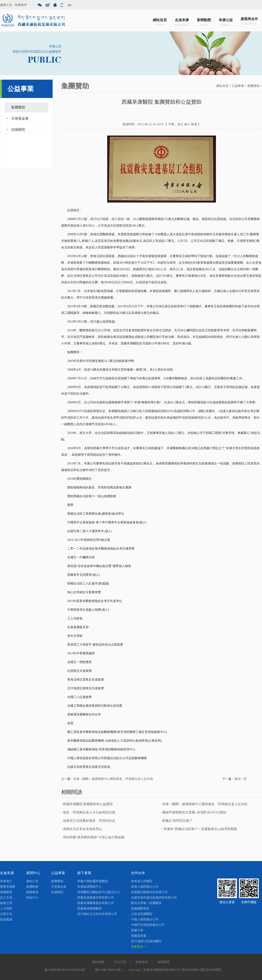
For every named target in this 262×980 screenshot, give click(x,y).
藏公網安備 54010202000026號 (65, 970)
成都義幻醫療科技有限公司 (149, 892)
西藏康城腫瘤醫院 (90, 909)
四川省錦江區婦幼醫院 (146, 941)
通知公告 (32, 881)
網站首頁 (160, 21)
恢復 (194, 124)
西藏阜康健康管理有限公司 (96, 898)
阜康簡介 (6, 881)
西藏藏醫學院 (140, 909)
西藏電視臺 (139, 936)
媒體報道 (32, 892)
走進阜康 (182, 21)
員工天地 (6, 898)
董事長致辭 (8, 887)
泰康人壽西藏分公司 (145, 887)
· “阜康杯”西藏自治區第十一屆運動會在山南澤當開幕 (199, 829)
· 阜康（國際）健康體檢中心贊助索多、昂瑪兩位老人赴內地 (204, 804)
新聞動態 (204, 21)
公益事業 (238, 86)
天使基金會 (20, 118)
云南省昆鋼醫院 (142, 914)
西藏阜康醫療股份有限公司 (96, 903)
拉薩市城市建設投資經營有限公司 (154, 898)
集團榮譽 (6, 892)
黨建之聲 (6, 903)
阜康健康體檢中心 (90, 887)
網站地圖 (98, 962)
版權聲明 (141, 962)
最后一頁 (241, 779)
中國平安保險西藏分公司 (148, 925)
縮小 (187, 124)
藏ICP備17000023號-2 (109, 970)
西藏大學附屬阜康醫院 (93, 881)
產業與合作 (249, 21)
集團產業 (164, 962)
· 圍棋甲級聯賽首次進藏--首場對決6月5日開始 (194, 812)
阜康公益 (226, 21)
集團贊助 (18, 107)
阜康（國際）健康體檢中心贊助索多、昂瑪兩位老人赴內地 (113, 779)
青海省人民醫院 (142, 881)
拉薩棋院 (18, 130)
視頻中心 (32, 898)
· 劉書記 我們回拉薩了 (176, 821)
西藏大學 (137, 930)
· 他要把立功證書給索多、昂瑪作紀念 (88, 821)
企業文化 (6, 914)
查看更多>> (139, 947)
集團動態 (32, 887)
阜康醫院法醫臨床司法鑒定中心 (99, 892)
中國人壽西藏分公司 (145, 919)
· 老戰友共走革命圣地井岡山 (82, 829)
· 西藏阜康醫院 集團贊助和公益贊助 (87, 804)
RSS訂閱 (120, 962)
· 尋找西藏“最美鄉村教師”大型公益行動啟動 (93, 837)
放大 (180, 124)
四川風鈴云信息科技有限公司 (97, 914)
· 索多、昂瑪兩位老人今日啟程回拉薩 (88, 812)
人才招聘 (6, 909)
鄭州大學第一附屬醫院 (146, 903)
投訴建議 (6, 919)
